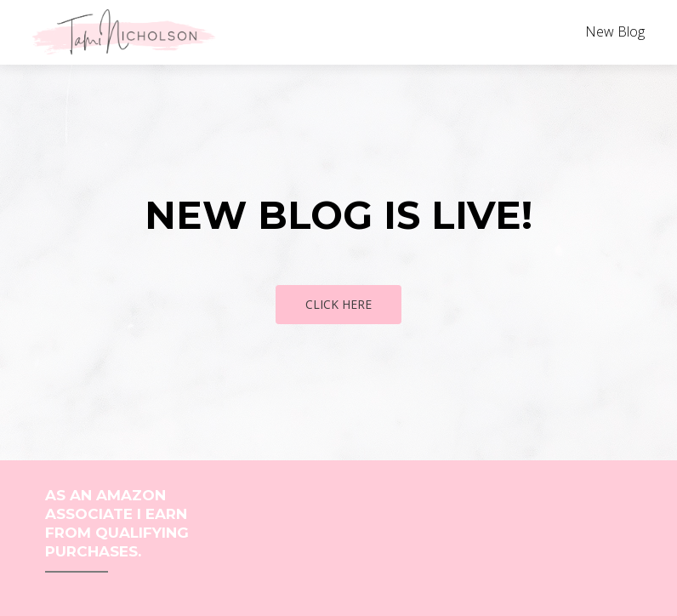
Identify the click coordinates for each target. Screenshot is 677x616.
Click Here (338, 304)
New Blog (615, 31)
